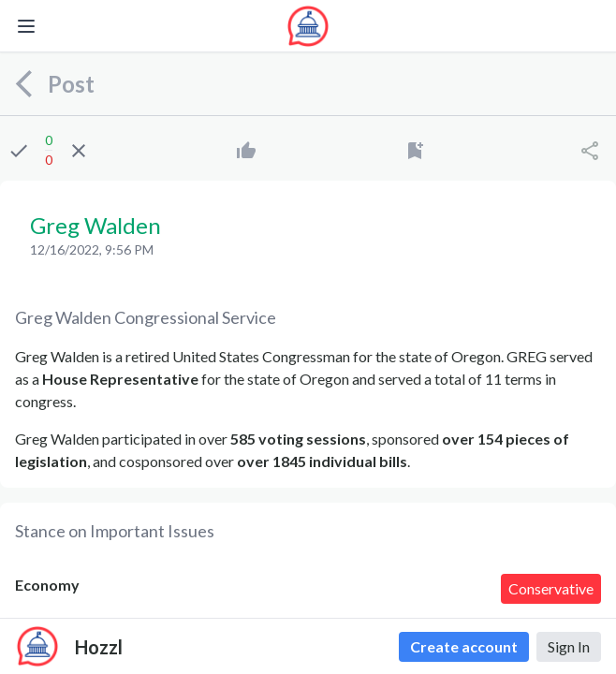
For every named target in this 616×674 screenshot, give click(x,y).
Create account (464, 646)
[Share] (590, 151)
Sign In (569, 646)
